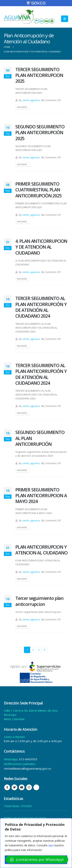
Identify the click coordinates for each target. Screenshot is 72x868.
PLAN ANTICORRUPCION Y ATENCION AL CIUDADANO (41, 550)
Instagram (29, 787)
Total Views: (12, 806)
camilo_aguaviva (31, 100)
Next (45, 650)
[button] (37, 859)
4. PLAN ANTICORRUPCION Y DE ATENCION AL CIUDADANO (41, 247)
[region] (36, 843)
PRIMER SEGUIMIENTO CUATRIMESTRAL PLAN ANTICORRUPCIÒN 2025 (38, 190)
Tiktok (36, 787)
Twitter (14, 787)
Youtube (22, 787)
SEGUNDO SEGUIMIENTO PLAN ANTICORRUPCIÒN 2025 (40, 133)
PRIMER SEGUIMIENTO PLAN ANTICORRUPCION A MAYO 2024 (41, 496)
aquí (51, 845)
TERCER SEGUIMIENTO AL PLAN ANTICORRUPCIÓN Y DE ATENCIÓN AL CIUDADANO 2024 (41, 307)
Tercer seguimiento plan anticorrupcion (39, 601)
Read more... (22, 107)
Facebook (7, 787)
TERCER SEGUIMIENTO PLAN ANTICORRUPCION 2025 (39, 75)
